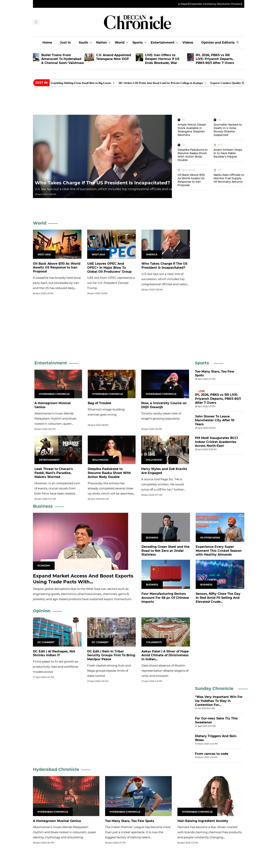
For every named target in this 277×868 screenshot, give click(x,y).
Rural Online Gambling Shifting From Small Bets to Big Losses (79, 83)
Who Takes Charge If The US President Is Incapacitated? (102, 183)
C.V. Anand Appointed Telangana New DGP (114, 57)
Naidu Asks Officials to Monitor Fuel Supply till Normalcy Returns (229, 178)
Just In (65, 43)
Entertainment (163, 43)
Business (43, 506)
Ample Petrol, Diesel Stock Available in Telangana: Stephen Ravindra (192, 130)
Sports (138, 43)
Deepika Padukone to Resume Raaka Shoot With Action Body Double (193, 155)
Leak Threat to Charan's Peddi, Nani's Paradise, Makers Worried (54, 473)
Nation (101, 43)
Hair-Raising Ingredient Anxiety (203, 821)
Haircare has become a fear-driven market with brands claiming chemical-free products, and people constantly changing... (210, 832)
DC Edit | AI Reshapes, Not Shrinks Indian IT (54, 653)
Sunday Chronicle (214, 688)
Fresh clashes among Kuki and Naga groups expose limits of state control (109, 671)
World (120, 43)
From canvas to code (212, 754)
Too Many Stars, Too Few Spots (130, 821)
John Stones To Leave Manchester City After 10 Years (215, 420)
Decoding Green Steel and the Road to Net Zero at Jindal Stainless (165, 551)
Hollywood (154, 460)
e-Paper (183, 4)
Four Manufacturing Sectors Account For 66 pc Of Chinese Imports (165, 598)
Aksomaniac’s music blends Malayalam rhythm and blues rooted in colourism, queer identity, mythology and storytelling (55, 424)
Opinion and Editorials (219, 43)
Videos (188, 43)
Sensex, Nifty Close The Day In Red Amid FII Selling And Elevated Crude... (218, 598)
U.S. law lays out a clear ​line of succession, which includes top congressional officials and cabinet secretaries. (117, 189)
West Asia (44, 254)
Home (47, 43)
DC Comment (46, 642)
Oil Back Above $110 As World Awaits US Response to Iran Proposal (191, 180)
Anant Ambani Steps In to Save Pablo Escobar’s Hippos (228, 153)
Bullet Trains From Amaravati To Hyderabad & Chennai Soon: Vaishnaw (63, 59)
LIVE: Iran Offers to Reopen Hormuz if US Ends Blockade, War (162, 59)
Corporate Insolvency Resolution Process (215, 4)
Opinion (42, 611)
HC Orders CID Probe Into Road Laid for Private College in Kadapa (167, 83)
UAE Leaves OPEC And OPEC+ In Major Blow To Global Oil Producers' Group (109, 268)
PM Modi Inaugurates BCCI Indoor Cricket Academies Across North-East (216, 442)
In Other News (210, 538)
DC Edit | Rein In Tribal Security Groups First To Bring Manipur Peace (111, 655)
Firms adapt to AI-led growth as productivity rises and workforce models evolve (55, 667)
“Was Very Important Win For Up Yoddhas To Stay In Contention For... (219, 701)
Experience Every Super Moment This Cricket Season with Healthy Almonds (219, 551)
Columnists (154, 642)
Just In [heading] (41, 83)
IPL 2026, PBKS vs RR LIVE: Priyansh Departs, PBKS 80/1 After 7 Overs (215, 59)
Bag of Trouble (99, 403)
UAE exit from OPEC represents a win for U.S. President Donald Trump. (111, 283)
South (83, 43)
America (152, 254)
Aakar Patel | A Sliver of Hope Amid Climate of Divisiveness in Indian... (165, 655)
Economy (44, 566)
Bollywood (100, 460)
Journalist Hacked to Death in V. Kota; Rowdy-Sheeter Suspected (228, 130)
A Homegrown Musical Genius (57, 821)
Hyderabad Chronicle (54, 394)
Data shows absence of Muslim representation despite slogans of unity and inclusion (165, 671)
